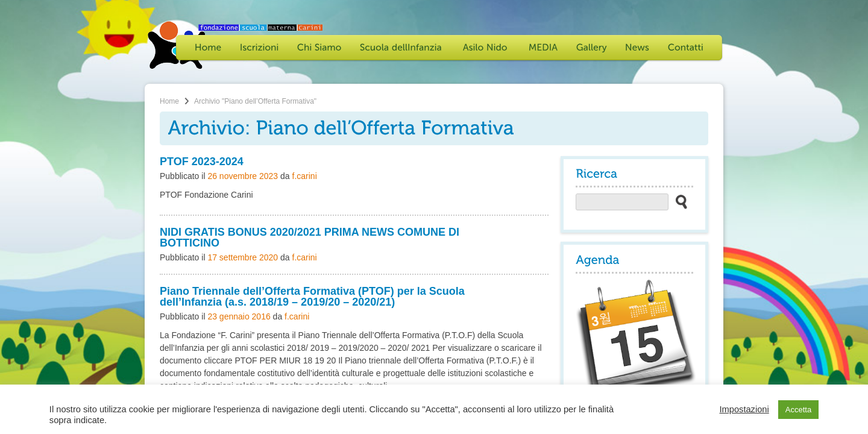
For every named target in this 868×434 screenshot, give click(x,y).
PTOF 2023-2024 (202, 162)
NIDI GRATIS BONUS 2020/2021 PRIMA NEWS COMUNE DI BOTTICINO (310, 237)
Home (169, 101)
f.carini (305, 176)
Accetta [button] (798, 410)
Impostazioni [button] (744, 409)
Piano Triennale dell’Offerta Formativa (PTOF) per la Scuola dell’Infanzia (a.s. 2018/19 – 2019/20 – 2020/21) (312, 297)
